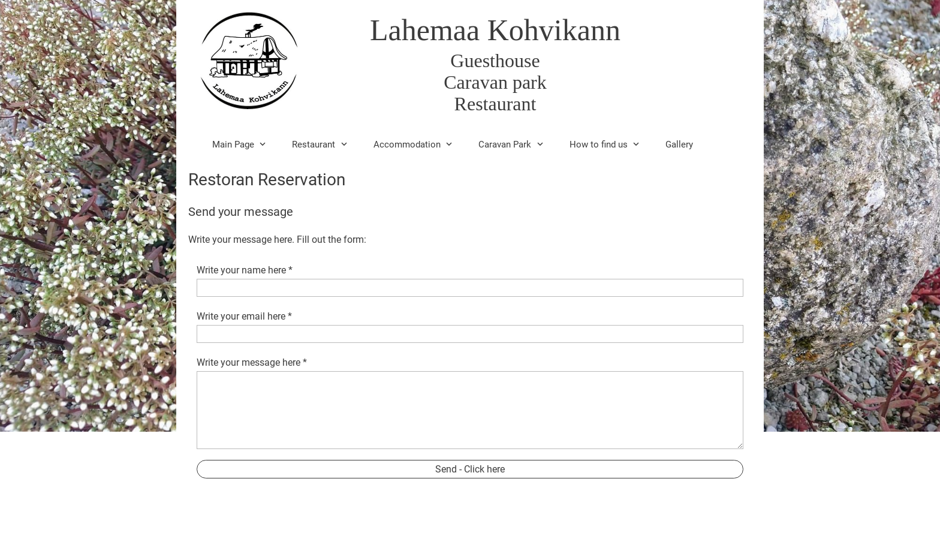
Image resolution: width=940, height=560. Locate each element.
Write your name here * (245, 270)
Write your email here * (244, 316)
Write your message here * (252, 362)
